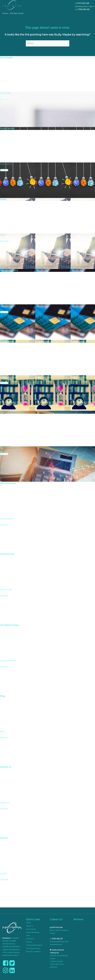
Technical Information (34, 945)
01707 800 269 (83, 3)
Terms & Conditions (33, 952)
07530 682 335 (84, 9)
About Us (30, 926)
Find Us (29, 942)
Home (29, 923)
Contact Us (30, 939)
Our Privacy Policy (33, 948)
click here (4, 809)
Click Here (4, 99)
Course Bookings (33, 932)
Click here (4, 880)
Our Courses (31, 929)
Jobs (28, 935)
